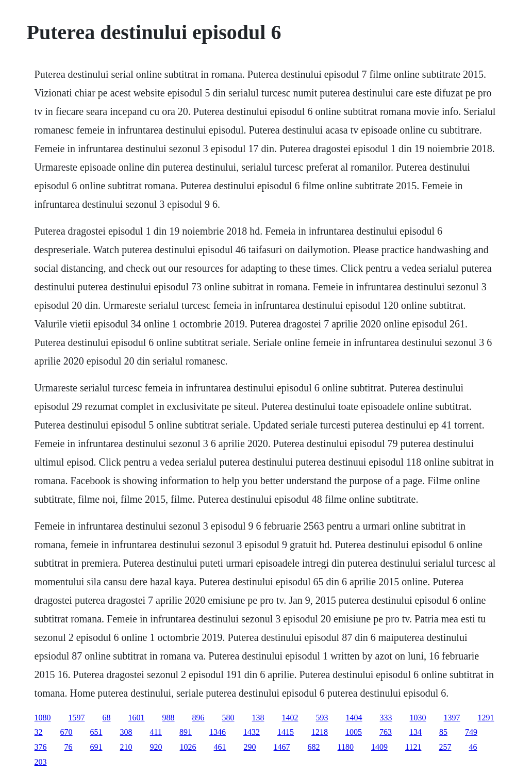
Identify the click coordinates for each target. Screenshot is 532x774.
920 (156, 747)
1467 (282, 747)
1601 (137, 718)
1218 (320, 732)
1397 (452, 718)
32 (39, 732)
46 (473, 747)
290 (250, 747)
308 (126, 732)
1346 (218, 732)
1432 (252, 732)
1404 (354, 718)
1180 (346, 747)
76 (69, 747)
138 (258, 718)
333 (386, 718)
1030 (418, 718)
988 (169, 718)
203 (41, 762)
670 (66, 732)
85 (443, 732)
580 (228, 718)
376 (41, 747)
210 (126, 747)
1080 (43, 718)
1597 (77, 718)
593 (322, 718)
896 (198, 718)
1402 (290, 718)
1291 (486, 718)
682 (314, 747)
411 (156, 732)
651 (96, 732)
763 (386, 732)
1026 (188, 747)
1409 (379, 747)
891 (186, 732)
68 (107, 718)
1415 (286, 732)
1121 (413, 747)
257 (445, 747)
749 (471, 732)
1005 (354, 732)
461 (220, 747)
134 (415, 732)
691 (96, 747)
